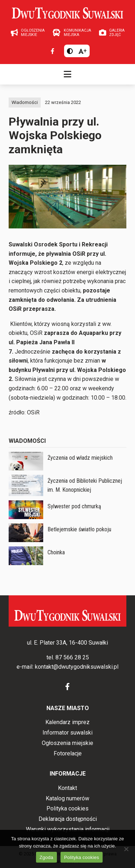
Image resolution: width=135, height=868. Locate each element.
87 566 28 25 (72, 657)
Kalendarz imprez (67, 722)
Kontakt (67, 788)
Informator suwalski (67, 733)
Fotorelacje (68, 753)
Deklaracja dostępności (68, 819)
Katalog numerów (67, 798)
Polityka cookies (67, 808)
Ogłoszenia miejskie (67, 743)
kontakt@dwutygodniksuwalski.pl (77, 667)
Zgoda (46, 857)
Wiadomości (25, 102)
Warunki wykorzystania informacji (68, 829)
